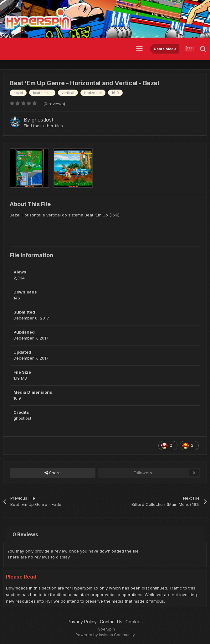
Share (53, 473)
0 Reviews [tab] (25, 534)
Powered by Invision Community (105, 635)
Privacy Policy (82, 622)
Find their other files (43, 126)
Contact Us (111, 622)
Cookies (134, 622)
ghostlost (42, 120)
